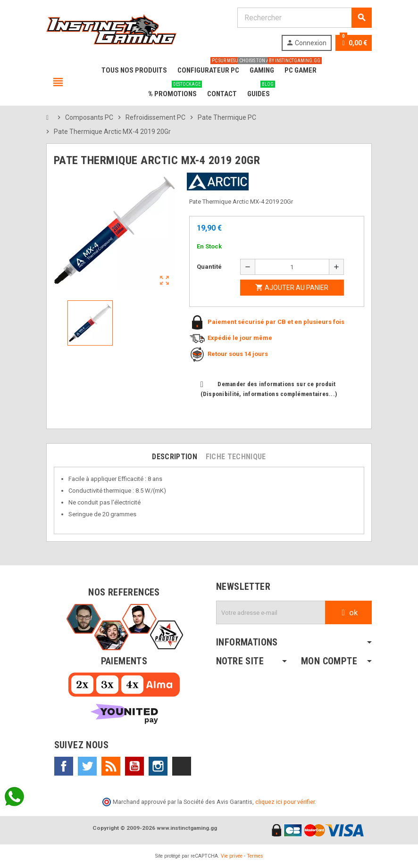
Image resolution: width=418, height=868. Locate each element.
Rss (111, 766)
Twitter (87, 766)
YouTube (134, 766)
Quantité (209, 267)
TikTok (182, 766)
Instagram (158, 766)
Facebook (64, 766)
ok (348, 612)
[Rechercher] (304, 18)
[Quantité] (292, 267)
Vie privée (232, 856)
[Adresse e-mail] (271, 612)
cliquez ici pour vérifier (285, 802)
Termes (255, 856)
